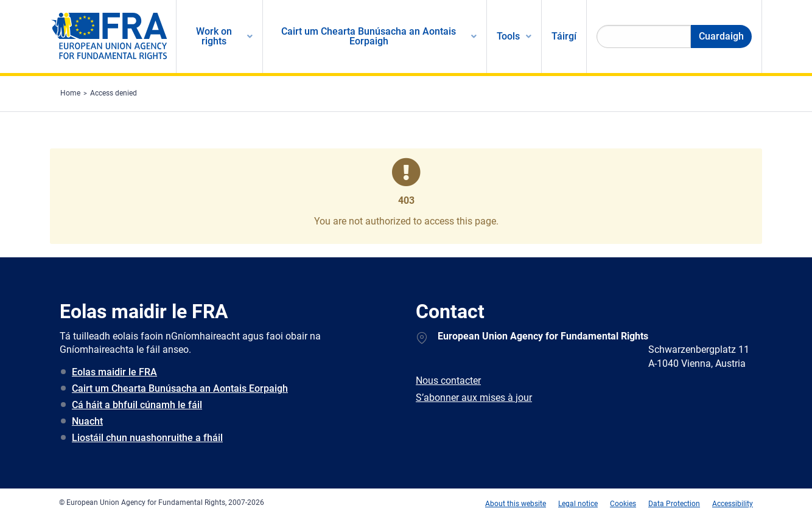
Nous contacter (448, 381)
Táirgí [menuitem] (564, 36)
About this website (516, 504)
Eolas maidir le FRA (114, 372)
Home (70, 93)
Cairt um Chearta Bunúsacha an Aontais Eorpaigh (180, 388)
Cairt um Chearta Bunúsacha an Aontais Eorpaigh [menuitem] (369, 36)
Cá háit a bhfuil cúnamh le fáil (137, 405)
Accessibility (733, 504)
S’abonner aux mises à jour (474, 398)
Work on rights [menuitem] (214, 36)
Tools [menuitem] (508, 36)
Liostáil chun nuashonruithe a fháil (147, 438)
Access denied (114, 93)
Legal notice (578, 504)
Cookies (623, 504)
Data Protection (674, 504)
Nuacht (87, 421)
